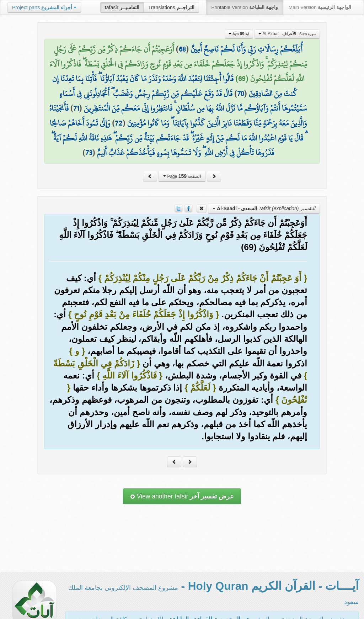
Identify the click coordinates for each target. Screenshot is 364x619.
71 (76, 108)
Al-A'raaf (287, 34)
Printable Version (245, 7)
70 (240, 94)
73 (89, 153)
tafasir (122, 7)
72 (119, 123)
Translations (171, 7)
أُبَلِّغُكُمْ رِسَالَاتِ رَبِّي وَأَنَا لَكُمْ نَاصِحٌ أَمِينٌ (247, 49)
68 (182, 49)
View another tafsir (182, 496)
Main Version (320, 7)
